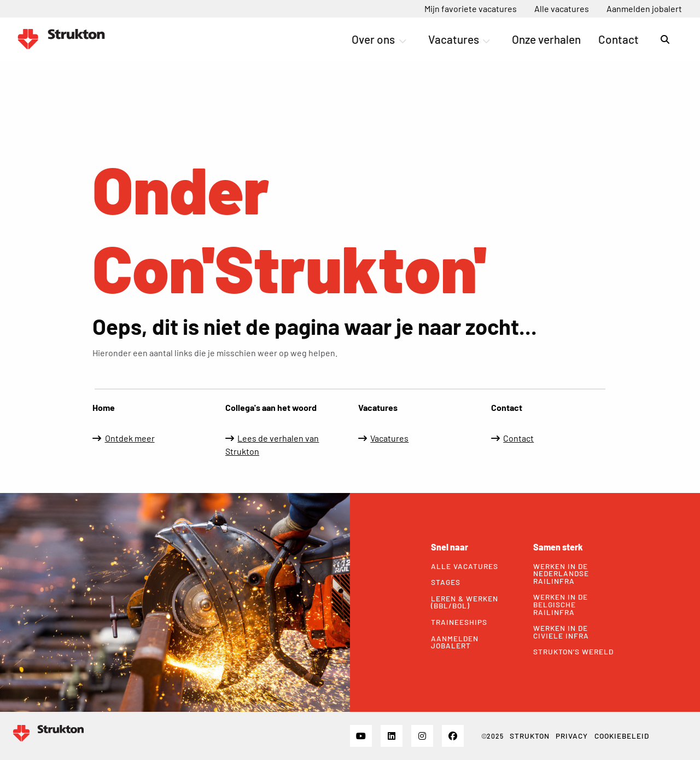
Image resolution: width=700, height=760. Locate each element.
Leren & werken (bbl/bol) (465, 602)
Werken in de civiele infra (561, 632)
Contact (619, 39)
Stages (446, 582)
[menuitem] (471, 9)
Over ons (379, 39)
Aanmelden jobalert (644, 8)
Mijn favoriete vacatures (471, 8)
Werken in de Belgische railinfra (561, 604)
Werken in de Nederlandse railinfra (561, 574)
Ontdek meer (130, 438)
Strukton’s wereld (573, 652)
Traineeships (459, 622)
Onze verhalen (546, 39)
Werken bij (61, 39)
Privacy (572, 736)
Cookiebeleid (622, 736)
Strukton (530, 736)
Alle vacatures (562, 8)
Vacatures (459, 39)
